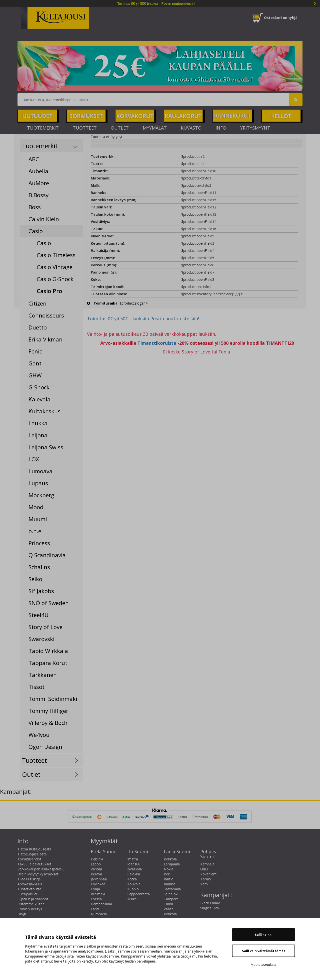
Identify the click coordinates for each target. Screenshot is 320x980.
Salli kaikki (264, 935)
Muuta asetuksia (263, 965)
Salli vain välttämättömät (264, 951)
